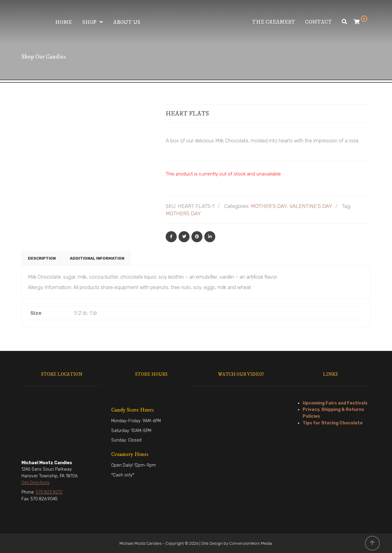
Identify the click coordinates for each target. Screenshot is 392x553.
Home (64, 22)
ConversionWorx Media (251, 543)
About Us (127, 22)
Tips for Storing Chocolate (333, 423)
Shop (89, 22)
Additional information (97, 258)
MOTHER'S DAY (269, 206)
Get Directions (36, 483)
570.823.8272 (49, 492)
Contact (318, 22)
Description (42, 258)
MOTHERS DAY (183, 213)
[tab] (42, 258)
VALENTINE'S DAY (311, 206)
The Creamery (273, 22)
